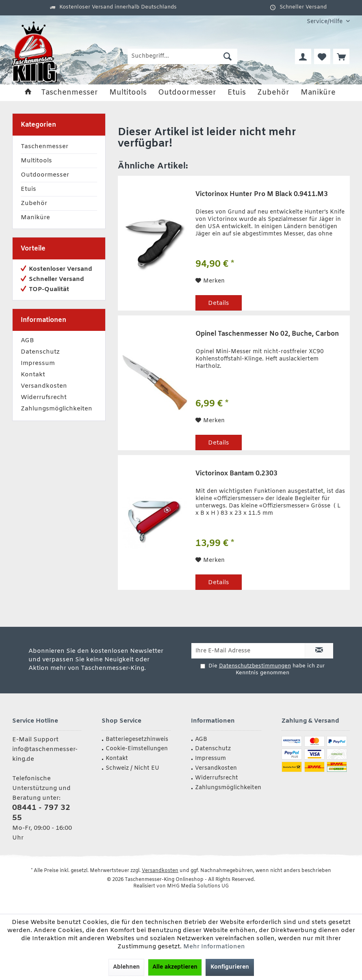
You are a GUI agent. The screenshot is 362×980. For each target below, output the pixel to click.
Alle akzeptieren (175, 967)
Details (219, 303)
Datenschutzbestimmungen (255, 666)
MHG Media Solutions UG (198, 886)
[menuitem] (325, 22)
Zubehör (34, 203)
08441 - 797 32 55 (41, 813)
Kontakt (33, 375)
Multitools (36, 161)
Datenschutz (40, 352)
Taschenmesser (44, 147)
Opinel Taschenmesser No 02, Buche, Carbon (267, 334)
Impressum (38, 363)
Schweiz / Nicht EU (132, 768)
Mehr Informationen (214, 947)
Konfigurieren (230, 967)
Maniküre (35, 218)
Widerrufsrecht (44, 397)
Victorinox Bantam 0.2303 (236, 474)
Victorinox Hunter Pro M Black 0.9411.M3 (262, 194)
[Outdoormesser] (187, 93)
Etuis (28, 189)
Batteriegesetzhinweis (137, 739)
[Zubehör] (273, 93)
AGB (27, 341)
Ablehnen (126, 967)
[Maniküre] (318, 93)
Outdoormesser (45, 175)
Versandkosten (44, 386)
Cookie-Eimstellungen (137, 749)
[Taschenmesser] (69, 93)
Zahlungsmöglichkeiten (56, 409)
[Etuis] (237, 93)
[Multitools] (128, 93)
